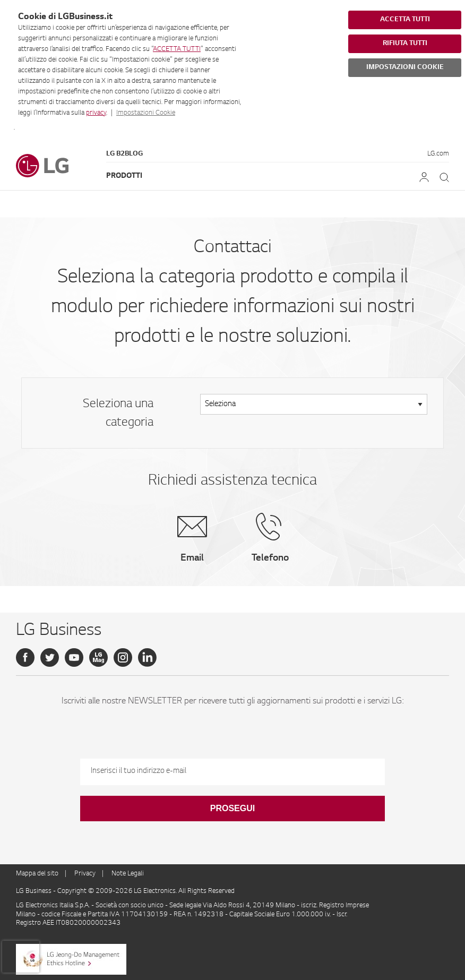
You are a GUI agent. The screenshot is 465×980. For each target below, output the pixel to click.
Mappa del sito (37, 874)
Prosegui (232, 808)
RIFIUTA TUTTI (405, 44)
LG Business (35, 891)
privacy (96, 113)
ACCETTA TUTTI (177, 49)
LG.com (438, 154)
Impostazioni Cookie (146, 113)
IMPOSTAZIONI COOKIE (405, 67)
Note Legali (128, 874)
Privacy (85, 874)
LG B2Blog (124, 154)
